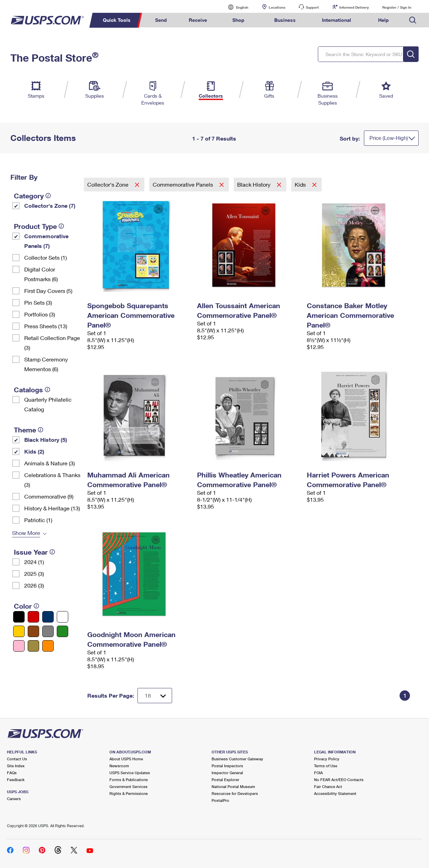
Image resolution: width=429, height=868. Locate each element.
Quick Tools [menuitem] (117, 20)
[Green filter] (62, 631)
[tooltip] (48, 196)
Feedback (16, 780)
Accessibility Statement (335, 793)
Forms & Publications (129, 780)
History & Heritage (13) (52, 508)
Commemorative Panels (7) (46, 241)
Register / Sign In (397, 7)
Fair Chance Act (328, 786)
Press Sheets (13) (46, 326)
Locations (277, 7)
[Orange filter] (48, 646)
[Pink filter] (19, 646)
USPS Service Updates (130, 773)
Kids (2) (34, 451)
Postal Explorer (225, 780)
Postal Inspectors (227, 766)
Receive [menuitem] (198, 20)
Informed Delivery (354, 7)
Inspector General (227, 773)
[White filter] (62, 617)
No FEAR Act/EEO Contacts (339, 780)
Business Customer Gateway (237, 759)
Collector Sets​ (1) (46, 257)
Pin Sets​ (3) (38, 302)
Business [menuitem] (285, 20)
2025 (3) (34, 574)
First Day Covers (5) (48, 291)
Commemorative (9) (49, 496)
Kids (301, 184)
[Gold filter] (33, 646)
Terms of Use (326, 766)
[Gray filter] (48, 631)
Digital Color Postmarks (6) (41, 274)
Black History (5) (46, 440)
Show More (26, 533)
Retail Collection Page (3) (52, 343)
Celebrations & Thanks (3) (52, 480)
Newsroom (119, 766)
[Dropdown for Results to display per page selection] (155, 696)
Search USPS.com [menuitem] (413, 20)
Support (312, 7)
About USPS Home (126, 759)
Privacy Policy (327, 759)
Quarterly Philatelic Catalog (48, 404)
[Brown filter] (33, 631)
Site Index (16, 766)
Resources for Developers (235, 793)
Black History (254, 184)
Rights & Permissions (129, 793)
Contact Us (17, 759)
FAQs (12, 773)
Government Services (128, 786)
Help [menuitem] (383, 20)
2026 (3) (34, 585)
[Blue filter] (48, 617)
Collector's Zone (109, 184)
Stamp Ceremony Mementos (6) (46, 364)
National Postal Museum (233, 786)
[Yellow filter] (19, 631)
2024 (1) (34, 562)
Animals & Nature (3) (50, 463)
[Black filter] (19, 617)
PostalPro (220, 800)
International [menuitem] (337, 20)
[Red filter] (33, 617)
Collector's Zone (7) (50, 205)
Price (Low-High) (389, 138)
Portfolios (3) (40, 314)
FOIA (318, 773)
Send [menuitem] (161, 20)
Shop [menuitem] (238, 20)
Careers (14, 799)
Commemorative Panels (184, 184)
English (235, 7)
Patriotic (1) (38, 520)
